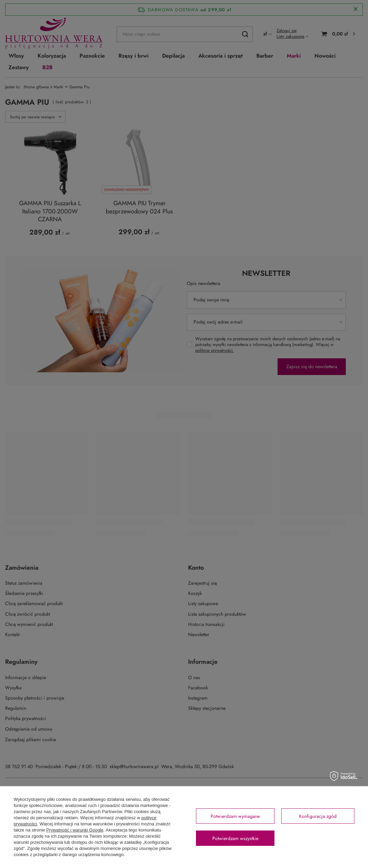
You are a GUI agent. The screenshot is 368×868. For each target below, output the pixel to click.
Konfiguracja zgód (318, 816)
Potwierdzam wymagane (235, 816)
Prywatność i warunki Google (75, 830)
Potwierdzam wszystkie (235, 838)
